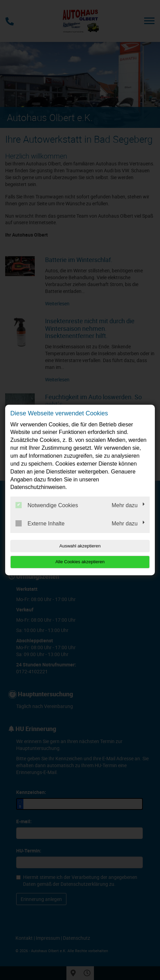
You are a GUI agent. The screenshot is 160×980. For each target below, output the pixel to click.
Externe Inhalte (40, 523)
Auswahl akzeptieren (80, 546)
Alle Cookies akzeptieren (80, 562)
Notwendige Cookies (47, 505)
